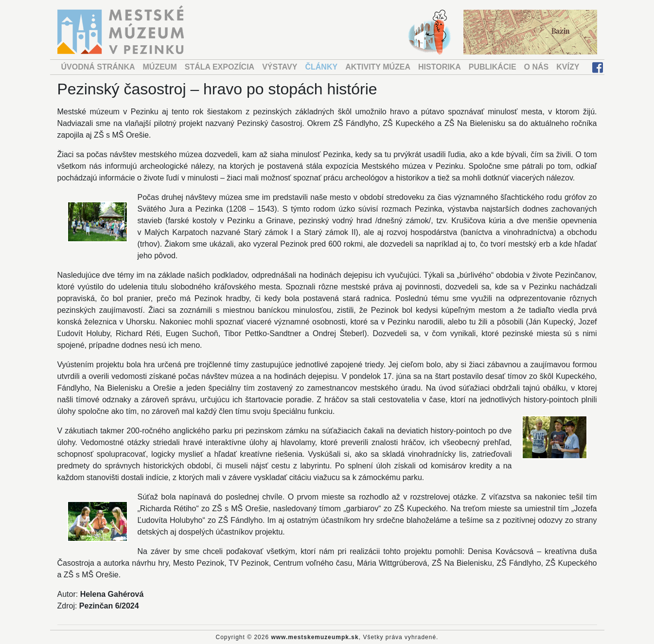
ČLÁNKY (321, 67)
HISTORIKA (440, 67)
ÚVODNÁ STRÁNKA (98, 67)
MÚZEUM (160, 67)
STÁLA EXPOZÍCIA (220, 67)
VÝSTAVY (280, 67)
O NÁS (537, 67)
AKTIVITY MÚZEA (378, 67)
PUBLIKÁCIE (493, 67)
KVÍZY (568, 67)
